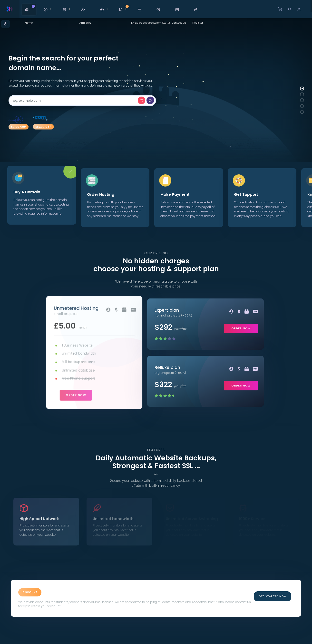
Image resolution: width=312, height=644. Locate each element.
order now (76, 394)
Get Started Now (273, 596)
